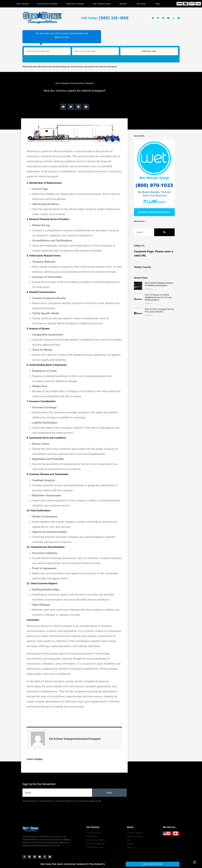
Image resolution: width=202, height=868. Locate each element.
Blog (158, 4)
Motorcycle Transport (75, 4)
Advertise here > (140, 221)
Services (124, 4)
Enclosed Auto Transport (47, 4)
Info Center (142, 4)
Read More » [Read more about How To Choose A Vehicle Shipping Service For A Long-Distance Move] (149, 303)
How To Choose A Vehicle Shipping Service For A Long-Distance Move (159, 297)
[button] (63, 107)
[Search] (164, 232)
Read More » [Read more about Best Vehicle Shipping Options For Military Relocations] (149, 289)
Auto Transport (22, 4)
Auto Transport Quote (102, 4)
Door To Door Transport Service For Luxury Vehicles (159, 310)
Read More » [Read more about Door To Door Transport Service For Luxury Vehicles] (149, 315)
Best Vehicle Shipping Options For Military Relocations (159, 284)
